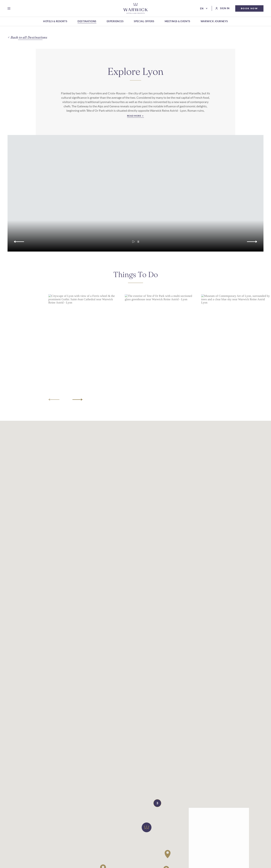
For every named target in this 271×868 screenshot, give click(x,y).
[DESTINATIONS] (87, 22)
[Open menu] (10, 8)
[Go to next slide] (253, 244)
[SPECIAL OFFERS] (144, 22)
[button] (147, 830)
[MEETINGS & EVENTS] (177, 22)
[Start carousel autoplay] (133, 244)
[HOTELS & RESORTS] (55, 22)
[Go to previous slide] (19, 244)
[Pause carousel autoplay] (138, 244)
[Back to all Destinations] (29, 38)
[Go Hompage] (135, 8)
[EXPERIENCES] (115, 22)
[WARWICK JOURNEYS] (214, 22)
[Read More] (135, 116)
